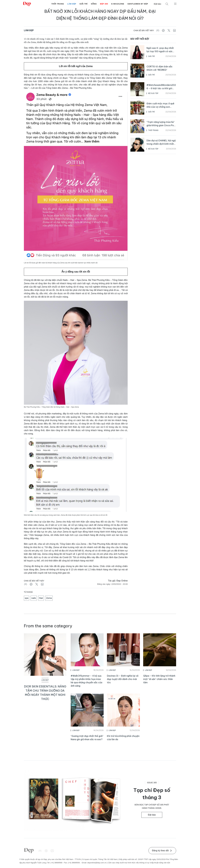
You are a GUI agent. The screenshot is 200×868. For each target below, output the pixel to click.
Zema (49, 598)
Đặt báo (157, 4)
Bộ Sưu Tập (153, 93)
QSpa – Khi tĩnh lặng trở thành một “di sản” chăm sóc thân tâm (159, 679)
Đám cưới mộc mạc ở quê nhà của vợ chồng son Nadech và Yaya (160, 107)
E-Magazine (118, 4)
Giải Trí (84, 4)
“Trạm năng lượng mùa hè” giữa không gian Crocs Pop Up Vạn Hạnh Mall (161, 125)
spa (27, 598)
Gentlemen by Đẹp (138, 4)
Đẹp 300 (104, 4)
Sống (94, 4)
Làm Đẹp (72, 4)
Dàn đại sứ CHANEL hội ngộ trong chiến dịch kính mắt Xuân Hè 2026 (161, 144)
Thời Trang (58, 4)
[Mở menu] (175, 4)
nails (34, 598)
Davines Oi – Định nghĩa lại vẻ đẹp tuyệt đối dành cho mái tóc (123, 679)
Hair (41, 598)
